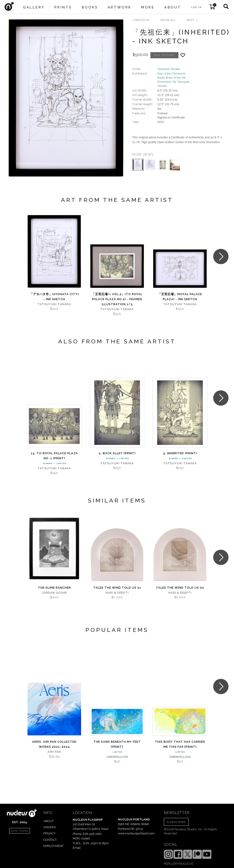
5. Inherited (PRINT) (180, 453)
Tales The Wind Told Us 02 (180, 588)
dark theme (19, 831)
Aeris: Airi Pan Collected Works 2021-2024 (54, 744)
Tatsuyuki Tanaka (169, 69)
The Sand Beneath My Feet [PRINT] (117, 744)
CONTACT (50, 840)
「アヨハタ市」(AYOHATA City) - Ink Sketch (54, 297)
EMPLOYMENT (53, 846)
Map (105, 829)
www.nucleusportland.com (136, 833)
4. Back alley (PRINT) (117, 453)
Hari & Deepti (117, 593)
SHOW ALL (168, 20)
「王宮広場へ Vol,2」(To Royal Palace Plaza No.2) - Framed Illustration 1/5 (117, 299)
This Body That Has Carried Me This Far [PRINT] (180, 744)
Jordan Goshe (54, 593)
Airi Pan (54, 752)
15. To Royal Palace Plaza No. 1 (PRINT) (54, 456)
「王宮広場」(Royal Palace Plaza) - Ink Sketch (180, 297)
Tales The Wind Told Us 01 (117, 588)
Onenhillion (117, 757)
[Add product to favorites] (183, 55)
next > (192, 20)
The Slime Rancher (54, 588)
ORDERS (50, 827)
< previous (141, 20)
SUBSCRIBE (176, 822)
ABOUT (49, 821)
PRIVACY (50, 833)
